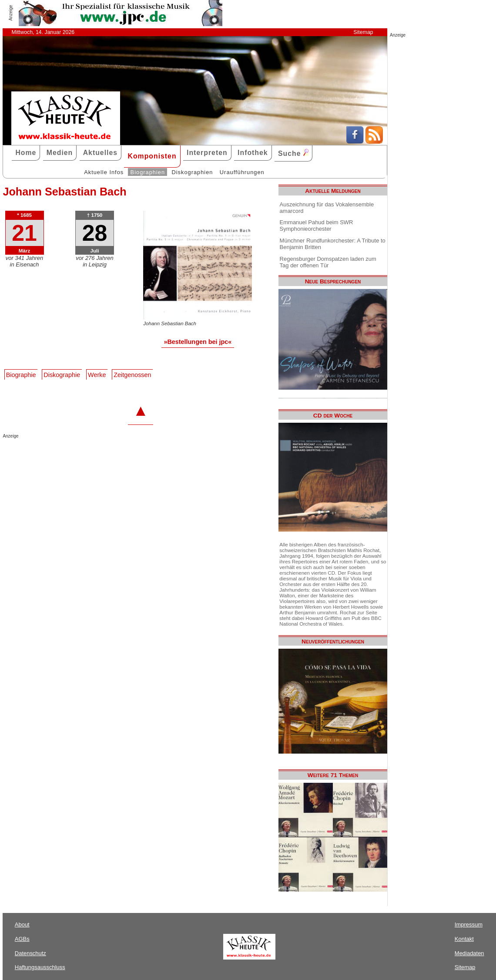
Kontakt (464, 939)
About (22, 924)
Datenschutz (30, 953)
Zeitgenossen (132, 375)
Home (26, 153)
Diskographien (192, 172)
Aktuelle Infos (104, 172)
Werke (97, 375)
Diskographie (62, 375)
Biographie (21, 375)
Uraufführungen (242, 172)
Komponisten (152, 156)
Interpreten (207, 153)
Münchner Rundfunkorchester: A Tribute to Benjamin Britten (333, 244)
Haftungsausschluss (40, 967)
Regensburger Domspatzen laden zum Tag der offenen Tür (328, 262)
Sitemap (363, 32)
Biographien (148, 172)
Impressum (469, 924)
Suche (293, 153)
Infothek (253, 153)
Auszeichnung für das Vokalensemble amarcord (327, 208)
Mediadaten (469, 953)
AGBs (22, 939)
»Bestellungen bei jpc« (198, 342)
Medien (60, 153)
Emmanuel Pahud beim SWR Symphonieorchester (317, 226)
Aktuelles (100, 153)
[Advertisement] (104, 456)
